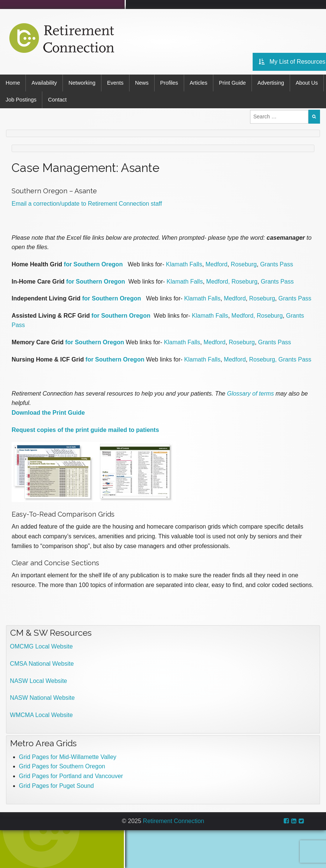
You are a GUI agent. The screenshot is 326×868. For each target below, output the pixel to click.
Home (13, 83)
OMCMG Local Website (42, 646)
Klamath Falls (184, 264)
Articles (199, 83)
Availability (44, 83)
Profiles (169, 83)
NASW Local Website (39, 681)
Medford (217, 264)
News (142, 83)
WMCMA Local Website (42, 715)
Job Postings (21, 100)
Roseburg (244, 264)
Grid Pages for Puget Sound (57, 785)
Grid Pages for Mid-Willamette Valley (68, 757)
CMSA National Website (42, 664)
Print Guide (232, 83)
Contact (57, 100)
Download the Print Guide (48, 413)
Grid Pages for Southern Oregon (62, 766)
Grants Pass (277, 264)
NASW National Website (42, 698)
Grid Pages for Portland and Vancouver (71, 776)
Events (115, 83)
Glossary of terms (250, 394)
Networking (82, 83)
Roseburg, (263, 359)
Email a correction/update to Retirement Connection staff (87, 204)
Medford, (218, 282)
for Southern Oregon (93, 264)
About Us (307, 83)
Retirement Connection (174, 821)
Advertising (271, 83)
